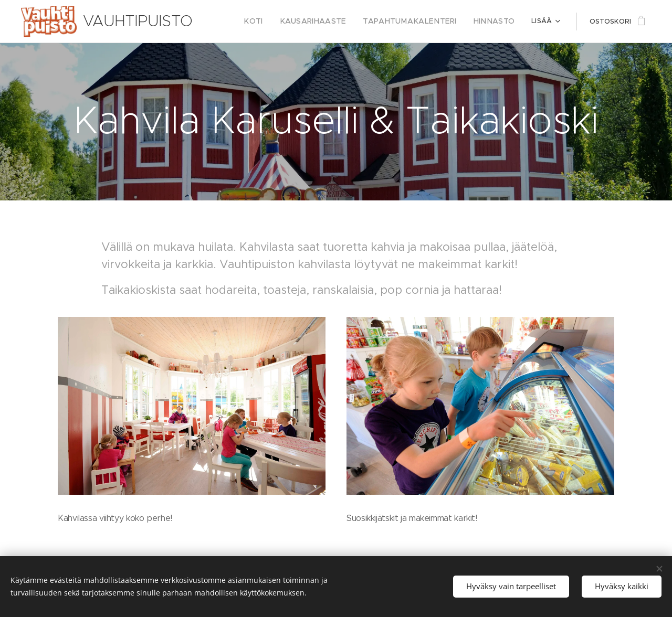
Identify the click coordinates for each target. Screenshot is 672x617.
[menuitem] (276, 22)
